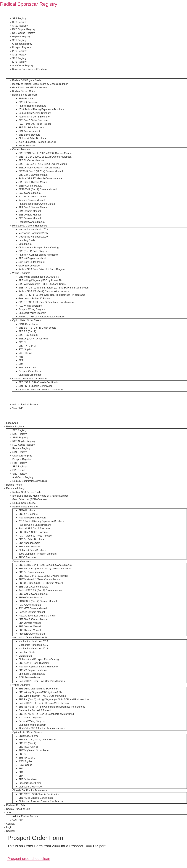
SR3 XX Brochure (28, 102)
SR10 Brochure (27, 99)
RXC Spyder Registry (24, 29)
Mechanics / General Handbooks (30, 226)
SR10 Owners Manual (30, 186)
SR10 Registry (20, 26)
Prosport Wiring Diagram (32, 309)
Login (9, 416)
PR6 (21, 357)
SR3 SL (23, 342)
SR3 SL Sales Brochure (31, 128)
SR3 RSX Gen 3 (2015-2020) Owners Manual (43, 164)
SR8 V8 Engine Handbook (33, 258)
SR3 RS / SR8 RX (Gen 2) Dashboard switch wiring (46, 302)
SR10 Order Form (28, 324)
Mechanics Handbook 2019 (33, 237)
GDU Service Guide (29, 266)
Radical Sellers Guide (24, 91)
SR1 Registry (19, 40)
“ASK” (9, 401)
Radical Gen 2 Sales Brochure (35, 113)
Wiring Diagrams (21, 273)
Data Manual (25, 244)
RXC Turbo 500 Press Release (35, 124)
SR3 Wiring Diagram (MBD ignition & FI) (40, 280)
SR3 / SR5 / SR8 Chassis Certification (39, 382)
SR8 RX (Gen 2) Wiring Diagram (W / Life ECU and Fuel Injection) (54, 288)
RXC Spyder (25, 349)
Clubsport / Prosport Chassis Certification (41, 390)
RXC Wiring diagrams (30, 306)
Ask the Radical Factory (25, 405)
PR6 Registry (19, 51)
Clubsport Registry (22, 44)
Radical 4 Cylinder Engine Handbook (38, 255)
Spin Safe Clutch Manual (32, 262)
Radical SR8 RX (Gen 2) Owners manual (40, 178)
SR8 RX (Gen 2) (27, 346)
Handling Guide (27, 240)
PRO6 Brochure (27, 146)
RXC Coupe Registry (23, 33)
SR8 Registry (19, 22)
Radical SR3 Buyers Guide (27, 80)
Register (11, 419)
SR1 (21, 360)
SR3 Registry (19, 18)
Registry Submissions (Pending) (29, 69)
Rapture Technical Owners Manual (37, 204)
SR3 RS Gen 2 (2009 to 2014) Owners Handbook (45, 157)
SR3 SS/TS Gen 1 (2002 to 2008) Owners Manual (45, 153)
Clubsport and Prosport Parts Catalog (39, 248)
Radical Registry (15, 15)
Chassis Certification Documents (30, 379)
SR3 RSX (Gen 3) (28, 335)
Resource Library (15, 77)
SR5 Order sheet (27, 368)
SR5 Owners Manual (30, 215)
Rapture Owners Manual (31, 200)
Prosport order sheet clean (29, 859)
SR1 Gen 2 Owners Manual (33, 207)
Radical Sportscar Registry (29, 4)
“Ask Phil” (17, 408)
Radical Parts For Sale (18, 397)
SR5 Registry (19, 58)
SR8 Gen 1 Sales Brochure (33, 120)
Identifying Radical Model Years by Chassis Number (40, 84)
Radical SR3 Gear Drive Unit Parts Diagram (42, 269)
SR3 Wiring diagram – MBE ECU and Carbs (42, 284)
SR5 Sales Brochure (29, 135)
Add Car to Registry (23, 66)
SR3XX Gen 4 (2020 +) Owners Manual (40, 168)
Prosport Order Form (30, 371)
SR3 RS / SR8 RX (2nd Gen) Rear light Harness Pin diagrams (52, 295)
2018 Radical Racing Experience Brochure (41, 109)
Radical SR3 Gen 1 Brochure (34, 117)
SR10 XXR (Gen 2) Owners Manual (38, 189)
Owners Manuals (21, 149)
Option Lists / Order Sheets (27, 320)
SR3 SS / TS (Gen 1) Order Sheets (37, 328)
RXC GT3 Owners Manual (32, 197)
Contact (10, 412)
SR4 (21, 364)
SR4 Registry (19, 55)
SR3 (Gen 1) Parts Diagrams (34, 251)
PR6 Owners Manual (30, 218)
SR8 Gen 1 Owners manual (33, 175)
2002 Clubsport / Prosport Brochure (37, 142)
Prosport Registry (22, 47)
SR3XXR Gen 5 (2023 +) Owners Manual (41, 171)
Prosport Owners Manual (32, 222)
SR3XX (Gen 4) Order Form (33, 339)
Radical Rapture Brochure (32, 106)
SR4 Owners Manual (30, 211)
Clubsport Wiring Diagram (32, 313)
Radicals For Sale (16, 394)
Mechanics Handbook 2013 (33, 229)
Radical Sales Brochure (25, 95)
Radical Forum (14, 73)
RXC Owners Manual (30, 193)
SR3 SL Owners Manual (31, 160)
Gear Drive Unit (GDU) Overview (30, 88)
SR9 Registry (19, 62)
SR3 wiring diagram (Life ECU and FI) (39, 277)
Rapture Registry (21, 37)
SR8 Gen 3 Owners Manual (33, 182)
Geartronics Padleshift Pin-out (35, 299)
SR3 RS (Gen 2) (27, 331)
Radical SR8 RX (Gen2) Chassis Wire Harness (44, 291)
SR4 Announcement (29, 131)
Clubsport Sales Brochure (32, 138)
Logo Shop (12, 11)
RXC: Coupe (25, 353)
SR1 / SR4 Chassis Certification (35, 386)
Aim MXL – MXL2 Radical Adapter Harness (41, 317)
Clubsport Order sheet (30, 375)
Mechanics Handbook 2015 (33, 233)
